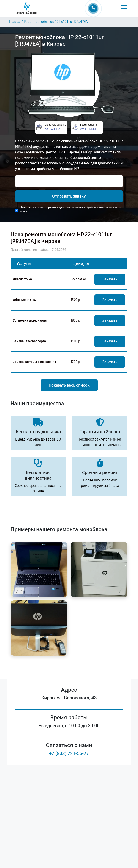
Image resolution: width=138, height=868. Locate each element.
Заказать (110, 279)
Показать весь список (69, 385)
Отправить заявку (69, 196)
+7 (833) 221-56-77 (69, 753)
